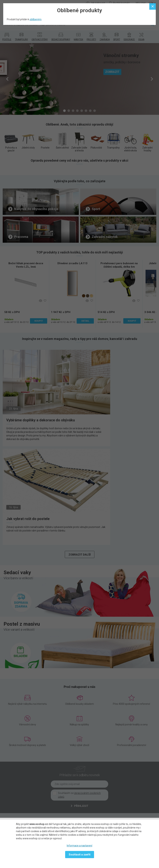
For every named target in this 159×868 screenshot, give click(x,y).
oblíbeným (36, 19)
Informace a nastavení (79, 846)
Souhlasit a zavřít (80, 855)
